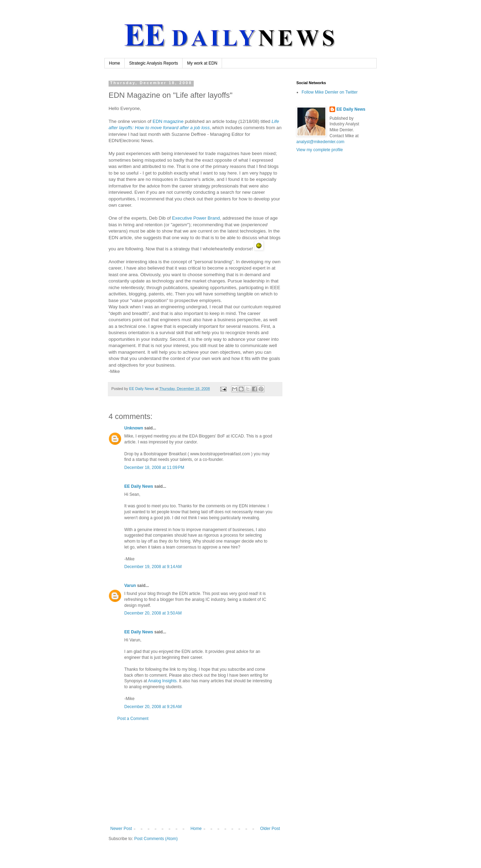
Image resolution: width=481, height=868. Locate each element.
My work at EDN (202, 63)
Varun (130, 586)
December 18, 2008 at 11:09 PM (154, 468)
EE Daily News (139, 486)
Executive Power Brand (196, 218)
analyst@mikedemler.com (320, 142)
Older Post (270, 829)
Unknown (134, 428)
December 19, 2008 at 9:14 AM (153, 567)
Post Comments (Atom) (156, 839)
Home (114, 63)
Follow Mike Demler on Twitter (330, 92)
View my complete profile (320, 150)
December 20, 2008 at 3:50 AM (153, 613)
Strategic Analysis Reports (154, 63)
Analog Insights (162, 681)
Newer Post (121, 829)
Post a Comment (133, 719)
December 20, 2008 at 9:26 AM (153, 707)
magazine (168, 121)
